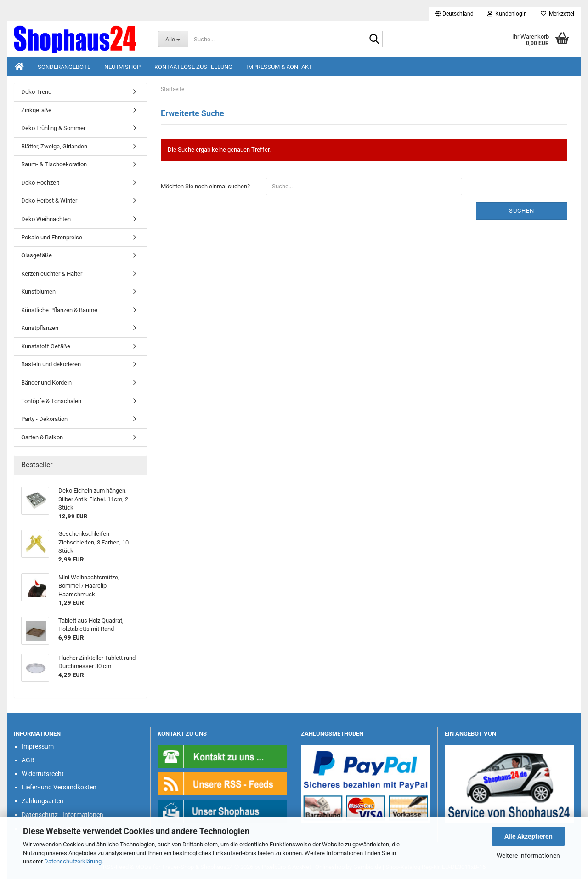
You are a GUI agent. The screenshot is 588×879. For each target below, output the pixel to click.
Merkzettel (557, 14)
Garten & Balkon (42, 437)
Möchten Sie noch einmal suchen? (205, 186)
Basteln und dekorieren (51, 364)
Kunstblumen (38, 292)
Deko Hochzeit (40, 183)
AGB (28, 760)
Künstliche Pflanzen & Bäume (59, 310)
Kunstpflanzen (40, 328)
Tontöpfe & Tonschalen (51, 401)
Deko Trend (36, 92)
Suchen (522, 211)
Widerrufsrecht (43, 774)
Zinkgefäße (36, 110)
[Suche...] (173, 39)
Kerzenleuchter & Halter (52, 274)
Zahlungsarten (42, 801)
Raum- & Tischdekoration (54, 164)
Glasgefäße (37, 255)
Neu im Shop (122, 67)
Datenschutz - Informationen (62, 815)
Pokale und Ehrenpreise (52, 237)
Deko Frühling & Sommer (53, 128)
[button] (455, 14)
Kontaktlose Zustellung (193, 67)
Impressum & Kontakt (279, 67)
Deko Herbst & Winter (49, 201)
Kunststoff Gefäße (46, 346)
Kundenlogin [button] (507, 14)
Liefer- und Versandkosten (59, 787)
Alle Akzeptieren (529, 836)
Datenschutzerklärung (73, 861)
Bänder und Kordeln (46, 383)
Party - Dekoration (44, 419)
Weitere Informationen (528, 856)
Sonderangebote (64, 67)
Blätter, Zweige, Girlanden (54, 146)
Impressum (38, 746)
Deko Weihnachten (46, 219)
